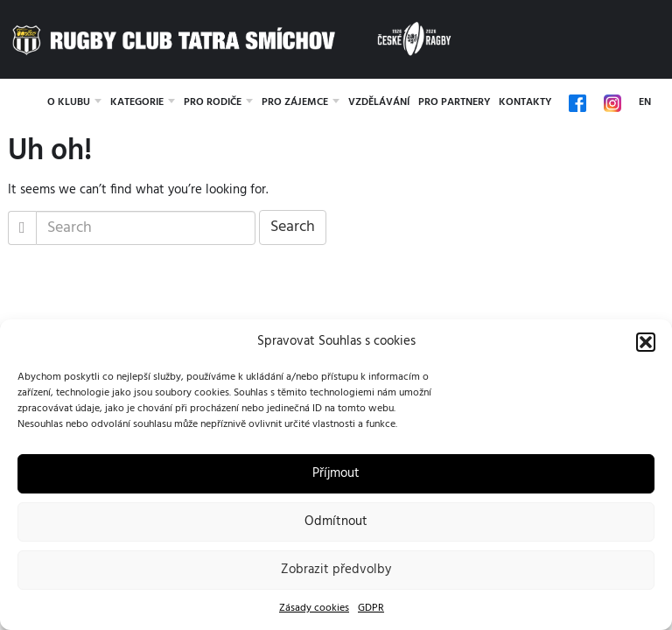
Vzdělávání (379, 102)
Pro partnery (454, 102)
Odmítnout (336, 521)
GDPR (371, 608)
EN (645, 102)
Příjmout (336, 473)
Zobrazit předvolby (336, 570)
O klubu (69, 102)
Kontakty (525, 102)
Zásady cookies (314, 608)
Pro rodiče (213, 102)
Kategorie (137, 102)
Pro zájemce (295, 102)
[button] (646, 342)
